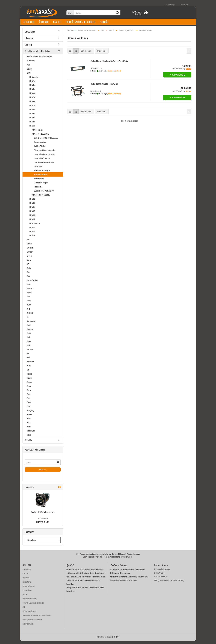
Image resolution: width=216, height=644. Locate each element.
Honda (29, 288)
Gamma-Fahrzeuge (162, 573)
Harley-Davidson (32, 283)
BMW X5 (32, 214)
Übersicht (44, 22)
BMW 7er (32, 109)
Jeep (29, 312)
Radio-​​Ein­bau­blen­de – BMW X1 (104, 87)
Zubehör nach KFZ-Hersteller (80, 22)
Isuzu (29, 300)
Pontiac (30, 381)
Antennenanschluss (40, 145)
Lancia (29, 328)
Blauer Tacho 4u (161, 580)
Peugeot (30, 377)
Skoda (29, 405)
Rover (29, 393)
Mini (29, 361)
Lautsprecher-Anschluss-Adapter (44, 157)
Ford (29, 279)
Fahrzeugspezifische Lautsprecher (45, 153)
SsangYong (31, 414)
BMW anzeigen (34, 80)
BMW (29, 76)
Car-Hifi (57, 22)
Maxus (29, 344)
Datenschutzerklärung (29, 602)
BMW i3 (32, 117)
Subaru (29, 418)
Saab (29, 397)
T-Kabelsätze (38, 190)
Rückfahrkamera (39, 182)
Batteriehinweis (28, 627)
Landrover (30, 332)
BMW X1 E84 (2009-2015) (40, 137)
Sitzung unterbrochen (29, 614)
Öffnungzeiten (27, 572)
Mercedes (30, 353)
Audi (29, 68)
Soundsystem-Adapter (41, 186)
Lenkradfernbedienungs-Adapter (44, 166)
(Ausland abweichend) (114, 74)
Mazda (29, 349)
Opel (29, 373)
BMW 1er (32, 84)
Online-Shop (100, 640)
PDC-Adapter (38, 170)
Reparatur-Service (28, 589)
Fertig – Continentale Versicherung (169, 584)
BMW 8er (32, 113)
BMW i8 (32, 125)
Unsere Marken (27, 593)
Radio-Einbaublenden (41, 178)
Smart (29, 410)
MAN (29, 340)
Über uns (25, 577)
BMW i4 (32, 121)
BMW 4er (32, 96)
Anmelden (43, 473)
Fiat (28, 275)
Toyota (29, 430)
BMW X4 (32, 210)
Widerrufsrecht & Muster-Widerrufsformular (37, 619)
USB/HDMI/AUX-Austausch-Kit (44, 194)
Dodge (29, 271)
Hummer (30, 292)
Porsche (30, 385)
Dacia (29, 263)
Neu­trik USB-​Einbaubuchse (43, 515)
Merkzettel (184, 4)
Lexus (29, 336)
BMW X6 (32, 218)
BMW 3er (32, 92)
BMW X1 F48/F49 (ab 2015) (41, 198)
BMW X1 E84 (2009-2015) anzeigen (46, 141)
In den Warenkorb (177, 78)
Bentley (30, 72)
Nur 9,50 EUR (43, 524)
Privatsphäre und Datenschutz (32, 623)
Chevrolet (30, 251)
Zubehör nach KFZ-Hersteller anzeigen (39, 60)
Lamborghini (31, 324)
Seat (29, 401)
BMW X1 (32, 129)
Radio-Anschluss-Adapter (42, 174)
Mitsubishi (30, 365)
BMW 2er (32, 88)
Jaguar (29, 308)
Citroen (30, 259)
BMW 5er (32, 100)
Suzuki (29, 422)
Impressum (26, 581)
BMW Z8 (32, 239)
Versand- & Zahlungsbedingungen (33, 606)
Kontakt (25, 598)
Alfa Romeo (31, 64)
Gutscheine (28, 22)
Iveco (29, 304)
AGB (24, 610)
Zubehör (104, 22)
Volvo (29, 438)
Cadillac (30, 247)
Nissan (29, 369)
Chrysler (30, 255)
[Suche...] (70, 13)
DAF (28, 267)
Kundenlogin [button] (170, 4)
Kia (28, 320)
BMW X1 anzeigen (37, 133)
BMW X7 (32, 222)
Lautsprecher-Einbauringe (42, 161)
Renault (30, 389)
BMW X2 (32, 202)
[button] (70, 54)
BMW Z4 (32, 235)
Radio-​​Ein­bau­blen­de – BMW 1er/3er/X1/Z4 (109, 64)
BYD (28, 243)
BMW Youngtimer (35, 227)
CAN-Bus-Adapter (40, 149)
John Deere (31, 316)
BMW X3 (32, 206)
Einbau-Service (27, 585)
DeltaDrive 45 (160, 576)
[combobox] (87, 54)
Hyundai (30, 296)
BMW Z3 (32, 231)
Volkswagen (31, 434)
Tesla (29, 426)
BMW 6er (32, 105)
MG (28, 357)
